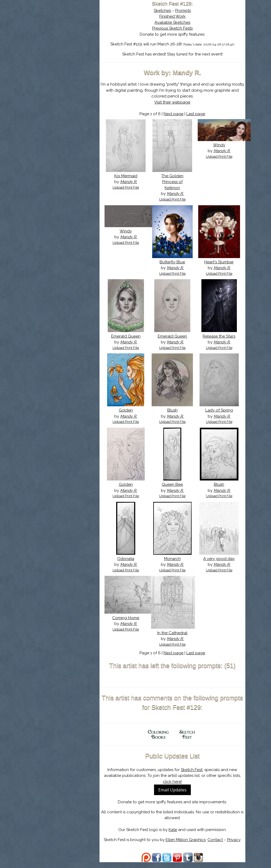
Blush (175, 416)
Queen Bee (175, 491)
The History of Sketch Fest (65, 46)
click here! (175, 787)
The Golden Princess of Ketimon (175, 182)
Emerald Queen (130, 336)
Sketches (165, 11)
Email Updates (175, 796)
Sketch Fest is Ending (65, 30)
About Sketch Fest (65, 38)
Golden (130, 416)
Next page (176, 114)
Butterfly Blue (175, 262)
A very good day (220, 564)
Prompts (186, 11)
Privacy (236, 846)
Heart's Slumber (220, 262)
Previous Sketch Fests (175, 28)
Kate (175, 836)
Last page (199, 114)
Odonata (130, 564)
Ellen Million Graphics (188, 846)
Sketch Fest (195, 776)
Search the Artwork (65, 54)
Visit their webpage (175, 102)
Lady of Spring (220, 416)
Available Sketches (175, 22)
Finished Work (175, 16)
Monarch (175, 564)
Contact (218, 846)
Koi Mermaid (130, 176)
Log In (53, 62)
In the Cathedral (175, 639)
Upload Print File (130, 187)
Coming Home (130, 624)
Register (76, 62)
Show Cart (57, 69)
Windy (220, 145)
